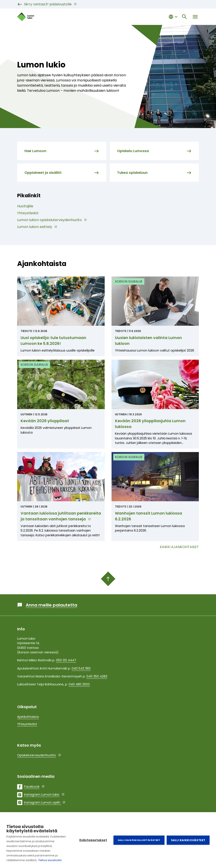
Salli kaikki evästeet (188, 840)
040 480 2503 (79, 684)
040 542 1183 (81, 668)
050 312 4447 (66, 660)
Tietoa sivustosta (50, 860)
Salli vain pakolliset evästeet (139, 840)
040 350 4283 (97, 676)
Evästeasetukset (93, 840)
